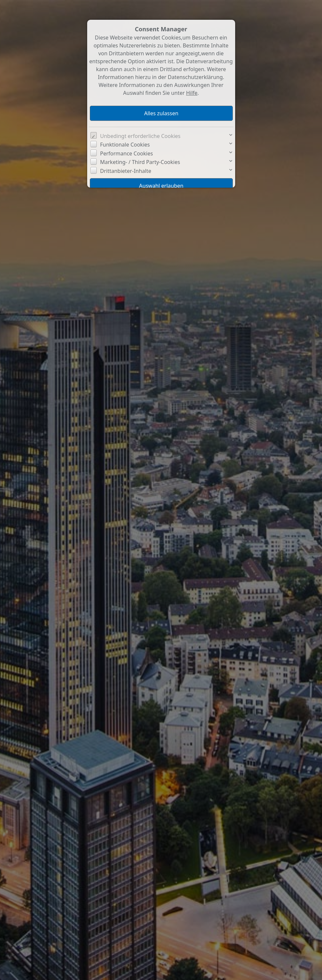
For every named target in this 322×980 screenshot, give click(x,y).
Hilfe (192, 93)
